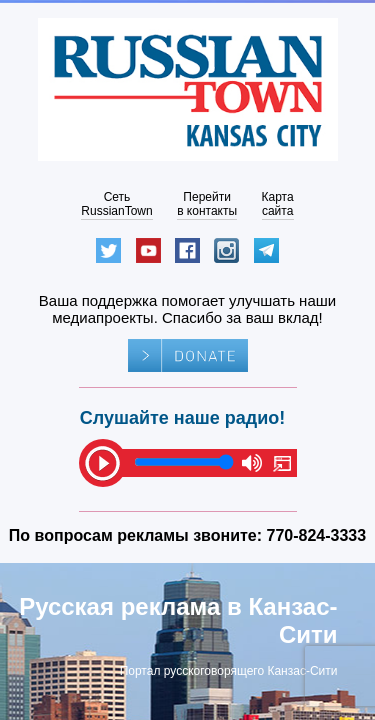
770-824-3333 (317, 535)
